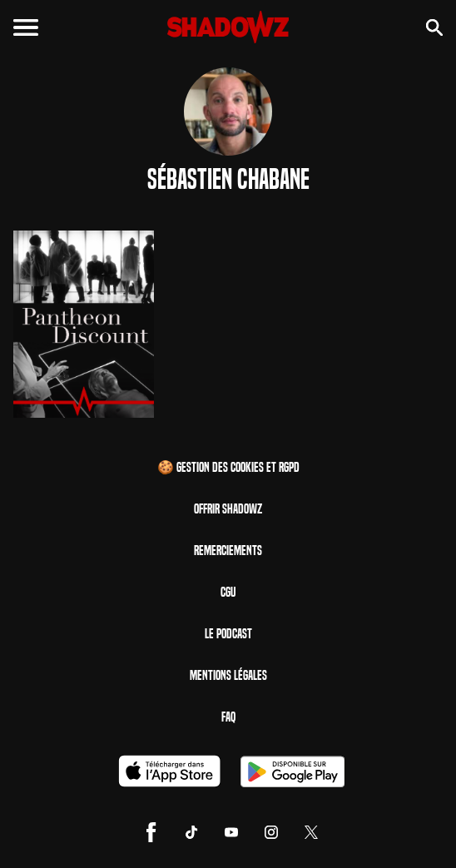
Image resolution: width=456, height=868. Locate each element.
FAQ (228, 717)
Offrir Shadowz (228, 509)
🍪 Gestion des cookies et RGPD (228, 467)
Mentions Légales (228, 675)
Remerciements (228, 551)
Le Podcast (228, 634)
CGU (228, 592)
